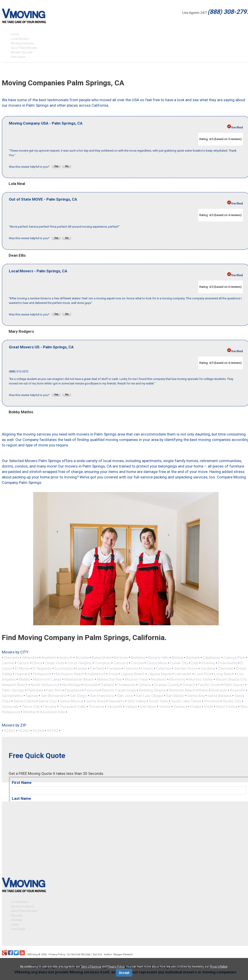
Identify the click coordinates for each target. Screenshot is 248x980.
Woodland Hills (52, 712)
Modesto (159, 679)
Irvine (113, 674)
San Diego (78, 696)
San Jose (125, 696)
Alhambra (30, 657)
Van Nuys (148, 707)
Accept (124, 973)
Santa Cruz (48, 701)
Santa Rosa (96, 701)
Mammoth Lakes (47, 679)
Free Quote (18, 57)
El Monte (22, 668)
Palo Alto (54, 690)
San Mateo (175, 696)
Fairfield (97, 668)
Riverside (219, 690)
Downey (208, 663)
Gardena (208, 668)
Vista (209, 707)
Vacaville (115, 707)
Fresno (147, 668)
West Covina (227, 707)
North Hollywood (45, 685)
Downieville (228, 663)
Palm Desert (234, 685)
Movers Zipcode (22, 52)
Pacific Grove (209, 685)
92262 (10, 731)
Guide (15, 924)
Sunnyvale (10, 707)
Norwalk (91, 685)
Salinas (32, 696)
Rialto (203, 690)
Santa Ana (196, 696)
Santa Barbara (219, 696)
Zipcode (16, 915)
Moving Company (22, 43)
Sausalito (116, 701)
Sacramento (12, 696)
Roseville (237, 690)
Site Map (17, 919)
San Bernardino (54, 696)
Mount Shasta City (231, 679)
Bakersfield (101, 657)
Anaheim (49, 657)
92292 (53, 731)
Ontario (145, 685)
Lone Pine (203, 674)
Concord (121, 663)
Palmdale (35, 690)
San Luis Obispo (150, 696)
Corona (137, 663)
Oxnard (189, 685)
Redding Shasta (152, 690)
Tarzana (50, 707)
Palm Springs (13, 690)
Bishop (177, 657)
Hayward (23, 674)
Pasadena (73, 690)
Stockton (212, 701)
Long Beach (224, 674)
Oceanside (126, 685)
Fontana (114, 668)
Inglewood (96, 674)
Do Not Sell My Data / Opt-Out (85, 954)
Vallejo (131, 707)
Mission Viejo (136, 679)
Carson (23, 663)
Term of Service (91, 966)
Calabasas (212, 657)
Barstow (121, 657)
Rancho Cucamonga (119, 690)
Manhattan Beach (79, 679)
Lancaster (183, 674)
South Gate (158, 701)
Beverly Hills (158, 657)
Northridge (71, 685)
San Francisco (102, 696)
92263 (24, 731)
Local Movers (20, 39)
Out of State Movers (24, 48)
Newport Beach (15, 685)
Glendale (225, 668)
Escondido (64, 668)
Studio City (232, 701)
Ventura (180, 707)
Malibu (24, 679)
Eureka (81, 668)
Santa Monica (72, 701)
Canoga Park (234, 657)
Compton (103, 663)
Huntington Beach (69, 674)
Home (15, 34)
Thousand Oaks (73, 707)
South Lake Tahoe (186, 701)
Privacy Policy (57, 954)
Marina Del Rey (109, 679)
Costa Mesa (157, 663)
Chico (37, 663)
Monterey (177, 679)
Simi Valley (137, 701)
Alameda (11, 657)
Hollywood (42, 674)
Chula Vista (55, 663)
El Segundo (42, 668)
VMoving (32, 954)
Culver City (179, 663)
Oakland (107, 685)
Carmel (8, 663)
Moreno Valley (201, 679)
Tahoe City (31, 707)
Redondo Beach (182, 690)
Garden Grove (186, 668)
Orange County (167, 685)
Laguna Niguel (160, 674)
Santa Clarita (25, 701)
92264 (38, 731)
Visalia (195, 707)
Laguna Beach (133, 674)
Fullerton (163, 668)
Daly (195, 663)
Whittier (30, 712)
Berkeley (138, 657)
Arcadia (82, 657)
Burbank (193, 657)
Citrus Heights (79, 663)
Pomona (91, 690)
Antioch (66, 657)
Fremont (131, 668)
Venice (165, 707)
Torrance (96, 707)
